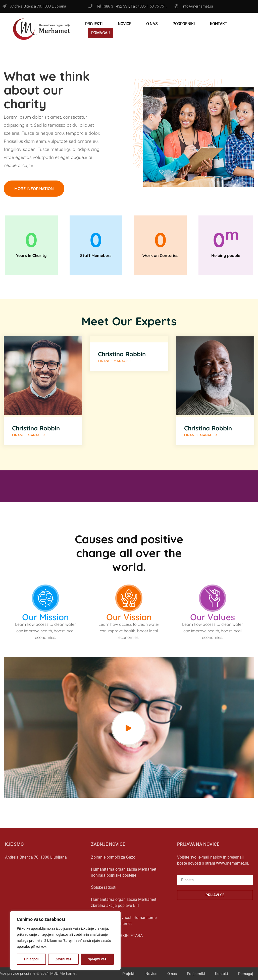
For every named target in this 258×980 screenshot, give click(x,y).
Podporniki (184, 24)
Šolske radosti (104, 887)
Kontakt (219, 24)
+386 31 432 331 (116, 6)
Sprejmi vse (97, 959)
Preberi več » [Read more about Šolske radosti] (99, 894)
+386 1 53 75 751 (152, 6)
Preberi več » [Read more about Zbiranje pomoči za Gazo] (99, 864)
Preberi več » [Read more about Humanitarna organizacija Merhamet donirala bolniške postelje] (99, 882)
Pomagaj (100, 33)
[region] (65, 941)
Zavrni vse (63, 959)
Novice (124, 24)
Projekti (94, 24)
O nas (152, 24)
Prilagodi (31, 959)
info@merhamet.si (198, 6)
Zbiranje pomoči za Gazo (113, 857)
